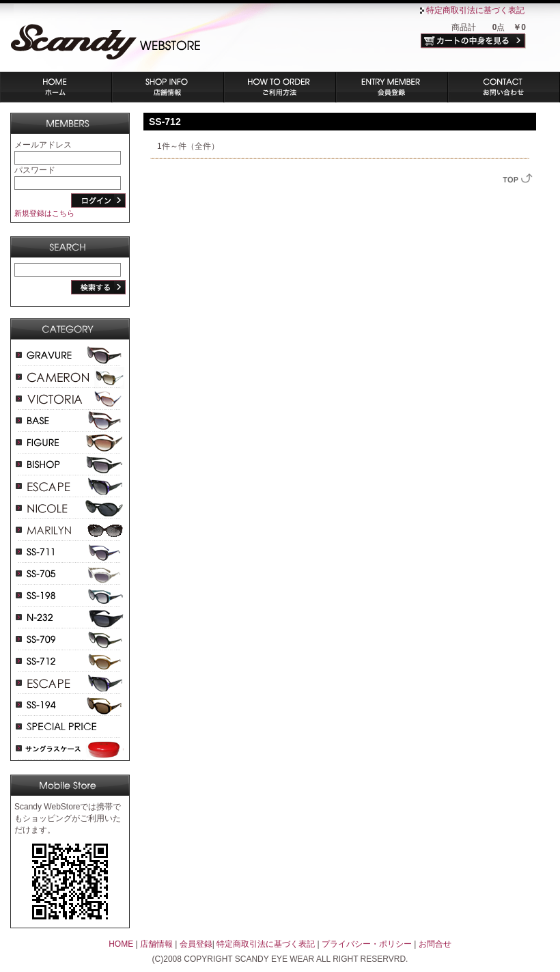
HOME (121, 944)
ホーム (56, 87)
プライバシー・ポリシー (367, 944)
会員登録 (392, 87)
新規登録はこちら (44, 213)
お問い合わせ (504, 87)
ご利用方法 (280, 87)
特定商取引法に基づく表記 (475, 10)
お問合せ (435, 944)
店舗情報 (168, 87)
